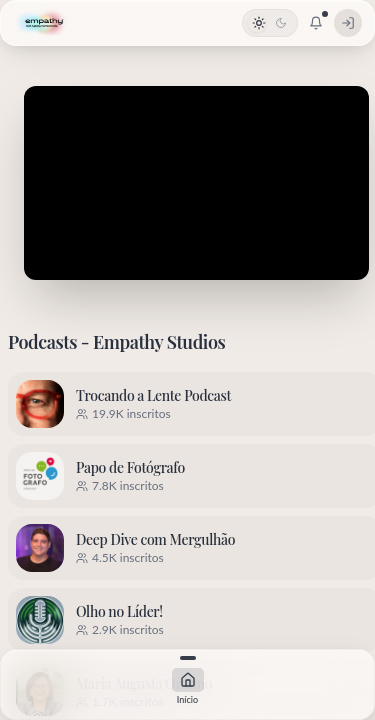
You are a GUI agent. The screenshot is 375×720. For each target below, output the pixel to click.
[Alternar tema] (270, 23)
